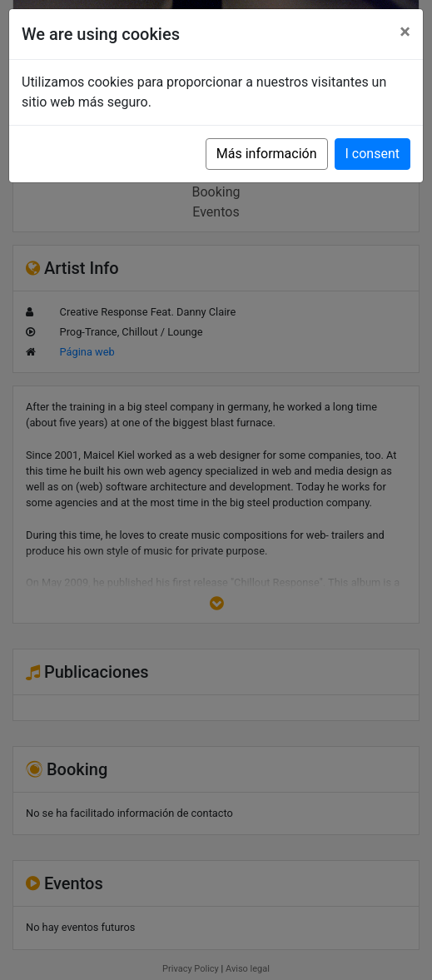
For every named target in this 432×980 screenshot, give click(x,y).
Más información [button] (267, 154)
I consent (372, 154)
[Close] (405, 32)
